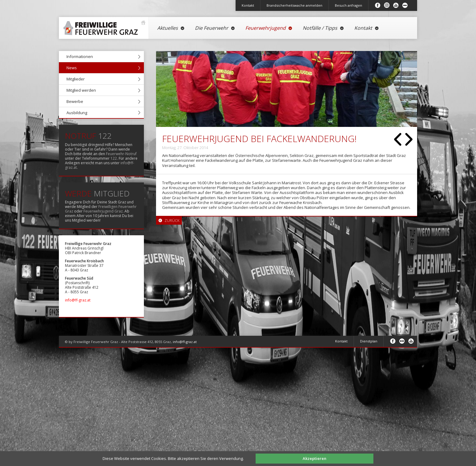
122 (114, 158)
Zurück (398, 139)
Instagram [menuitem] (387, 5)
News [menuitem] (72, 68)
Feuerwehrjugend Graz (103, 211)
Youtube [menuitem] (396, 5)
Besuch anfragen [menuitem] (348, 5)
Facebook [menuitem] (378, 5)
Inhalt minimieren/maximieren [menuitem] (405, 5)
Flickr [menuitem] (402, 341)
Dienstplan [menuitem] (369, 341)
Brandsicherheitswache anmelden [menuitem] (294, 5)
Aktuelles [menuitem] (171, 28)
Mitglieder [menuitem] (76, 79)
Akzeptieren (314, 458)
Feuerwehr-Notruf (121, 154)
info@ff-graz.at (78, 300)
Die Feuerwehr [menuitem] (215, 28)
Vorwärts (409, 139)
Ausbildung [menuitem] (77, 113)
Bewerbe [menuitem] (75, 101)
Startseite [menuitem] (102, 26)
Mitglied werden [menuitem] (81, 90)
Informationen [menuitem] (80, 56)
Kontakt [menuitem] (248, 5)
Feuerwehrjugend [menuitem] (269, 28)
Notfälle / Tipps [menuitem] (323, 28)
